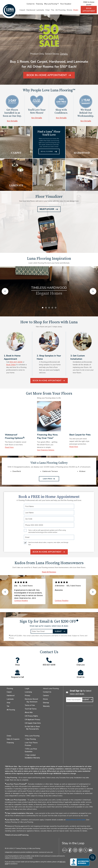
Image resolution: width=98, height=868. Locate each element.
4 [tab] (52, 308)
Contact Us (31, 4)
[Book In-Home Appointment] (49, 75)
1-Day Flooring (30, 739)
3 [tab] (49, 308)
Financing (39, 4)
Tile (52, 10)
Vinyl (47, 10)
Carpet (22, 10)
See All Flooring (49, 152)
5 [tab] (56, 308)
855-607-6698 (16, 362)
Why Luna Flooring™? (51, 4)
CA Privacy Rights (31, 716)
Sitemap (46, 703)
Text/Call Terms (31, 709)
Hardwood (31, 10)
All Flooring (60, 10)
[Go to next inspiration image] (93, 291)
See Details (12, 121)
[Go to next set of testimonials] (93, 592)
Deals (76, 10)
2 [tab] (46, 308)
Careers (46, 696)
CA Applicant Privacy (32, 720)
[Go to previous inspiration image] (5, 291)
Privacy (27, 696)
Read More (9, 447)
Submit (60, 632)
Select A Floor (49, 210)
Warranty (46, 706)
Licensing (28, 692)
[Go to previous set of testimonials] (5, 592)
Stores (69, 10)
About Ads (29, 712)
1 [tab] (43, 308)
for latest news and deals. (81, 692)
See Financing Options (46, 450)
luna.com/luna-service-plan (76, 820)
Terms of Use (30, 705)
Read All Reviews (49, 572)
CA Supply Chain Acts (33, 723)
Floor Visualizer (66, 4)
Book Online (11, 365)
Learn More (49, 479)
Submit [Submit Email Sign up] (87, 700)
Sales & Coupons (13, 739)
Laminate (40, 10)
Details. (64, 54)
